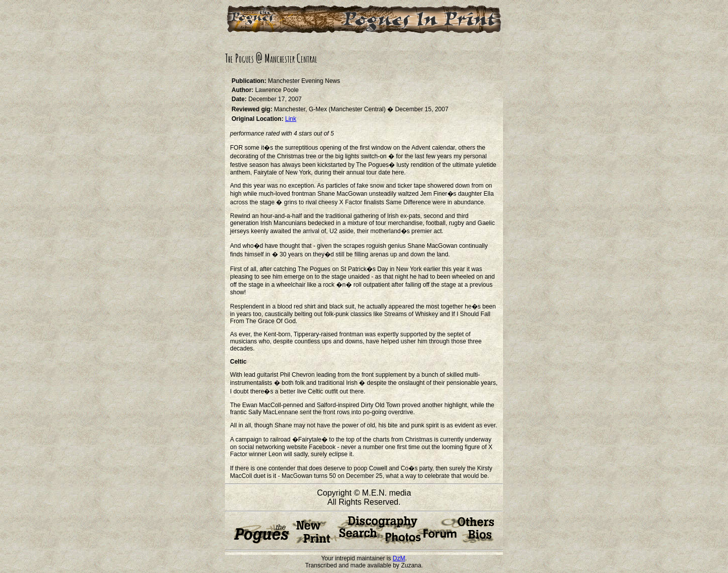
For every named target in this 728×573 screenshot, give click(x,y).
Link (291, 119)
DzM (399, 558)
